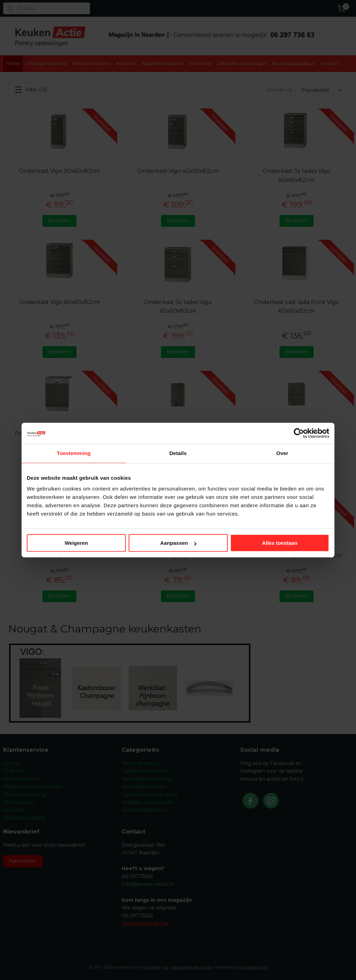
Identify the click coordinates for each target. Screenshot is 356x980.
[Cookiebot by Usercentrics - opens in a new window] (299, 433)
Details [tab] (178, 453)
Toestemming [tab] (74, 453)
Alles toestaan (280, 543)
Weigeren (76, 543)
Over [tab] (282, 453)
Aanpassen (178, 543)
